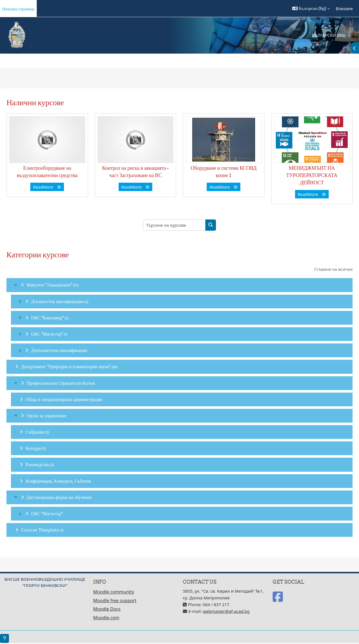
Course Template (40, 530)
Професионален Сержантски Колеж (61, 383)
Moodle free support (115, 601)
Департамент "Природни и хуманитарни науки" (66, 366)
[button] (311, 8)
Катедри (33, 448)
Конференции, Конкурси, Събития (58, 481)
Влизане (344, 8)
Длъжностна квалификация (57, 301)
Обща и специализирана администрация (64, 399)
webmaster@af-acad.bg (226, 611)
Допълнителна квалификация (59, 350)
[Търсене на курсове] (174, 225)
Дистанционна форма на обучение (59, 497)
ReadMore (47, 187)
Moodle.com (106, 618)
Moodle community (114, 592)
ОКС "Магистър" (47, 334)
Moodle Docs (107, 609)
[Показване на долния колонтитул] (4, 638)
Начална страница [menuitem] (18, 9)
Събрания (35, 432)
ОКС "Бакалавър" (47, 318)
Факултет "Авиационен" (49, 285)
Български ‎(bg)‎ (329, 35)
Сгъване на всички (333, 269)
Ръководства (37, 464)
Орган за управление (47, 416)
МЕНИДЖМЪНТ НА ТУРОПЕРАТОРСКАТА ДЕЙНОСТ (312, 175)
